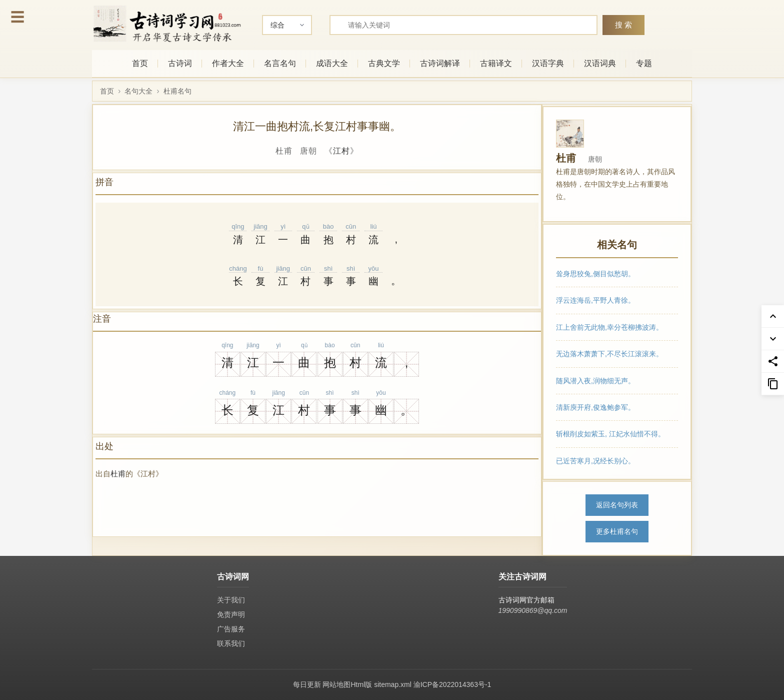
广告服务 (231, 629)
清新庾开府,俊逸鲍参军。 (595, 407)
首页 (140, 63)
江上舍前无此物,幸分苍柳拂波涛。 (609, 327)
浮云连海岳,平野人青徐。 (595, 300)
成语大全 (332, 63)
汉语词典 (600, 63)
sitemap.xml (393, 684)
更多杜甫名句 (617, 531)
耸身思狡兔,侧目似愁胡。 (595, 274)
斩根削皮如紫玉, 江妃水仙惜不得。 (610, 434)
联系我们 (231, 643)
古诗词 (180, 63)
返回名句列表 (617, 505)
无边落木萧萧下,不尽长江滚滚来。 (609, 354)
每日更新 (307, 684)
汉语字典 (548, 63)
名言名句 (280, 63)
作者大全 (228, 63)
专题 (644, 63)
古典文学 (384, 63)
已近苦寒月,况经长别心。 (595, 460)
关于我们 (231, 600)
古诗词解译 (440, 63)
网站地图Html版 (347, 684)
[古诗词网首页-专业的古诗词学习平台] (167, 24)
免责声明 (231, 614)
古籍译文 (496, 63)
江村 (341, 151)
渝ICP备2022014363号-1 (452, 684)
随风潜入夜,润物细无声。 (595, 380)
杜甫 (118, 474)
